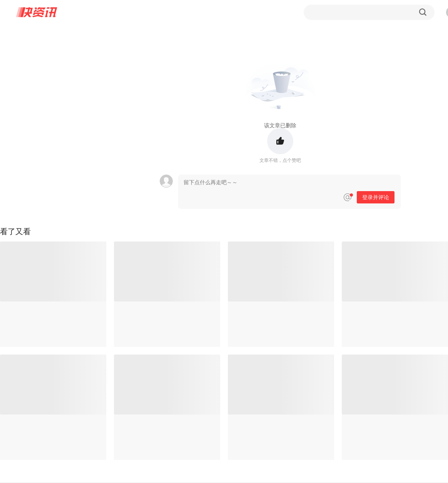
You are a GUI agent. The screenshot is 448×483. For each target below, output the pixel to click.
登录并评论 (376, 197)
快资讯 (37, 12)
